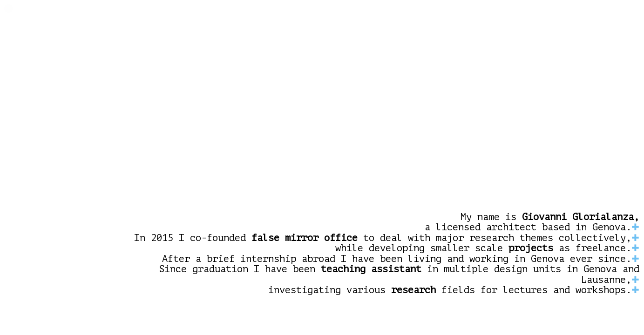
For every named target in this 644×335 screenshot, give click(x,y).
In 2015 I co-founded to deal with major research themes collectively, (383, 238)
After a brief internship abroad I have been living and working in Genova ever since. (397, 259)
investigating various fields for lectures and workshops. (450, 290)
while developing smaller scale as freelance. (483, 248)
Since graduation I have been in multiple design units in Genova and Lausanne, (399, 275)
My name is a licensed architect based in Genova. (532, 223)
